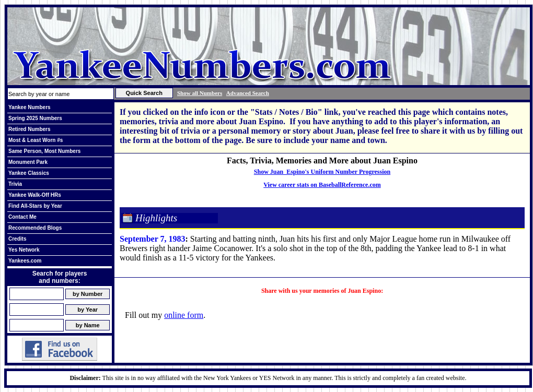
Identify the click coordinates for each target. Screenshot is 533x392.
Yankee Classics (29, 173)
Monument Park (28, 162)
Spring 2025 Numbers (35, 118)
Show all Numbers (200, 93)
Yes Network (24, 250)
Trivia (15, 184)
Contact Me (22, 217)
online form (184, 315)
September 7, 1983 (152, 239)
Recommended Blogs (35, 228)
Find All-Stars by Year (35, 206)
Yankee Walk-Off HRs (35, 195)
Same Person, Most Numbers (44, 151)
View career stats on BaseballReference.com (322, 185)
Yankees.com (25, 261)
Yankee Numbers (30, 107)
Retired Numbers (30, 129)
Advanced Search (248, 93)
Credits (17, 239)
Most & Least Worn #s (36, 140)
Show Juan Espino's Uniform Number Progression (322, 172)
